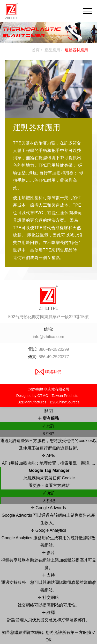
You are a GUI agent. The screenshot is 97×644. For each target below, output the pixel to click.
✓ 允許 (48, 426)
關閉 (49, 411)
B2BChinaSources (65, 402)
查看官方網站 (57, 485)
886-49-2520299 (54, 349)
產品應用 (52, 50)
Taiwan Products (65, 396)
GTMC (43, 396)
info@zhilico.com (48, 337)
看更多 (35, 485)
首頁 (36, 50)
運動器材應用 (76, 50)
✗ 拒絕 (48, 433)
